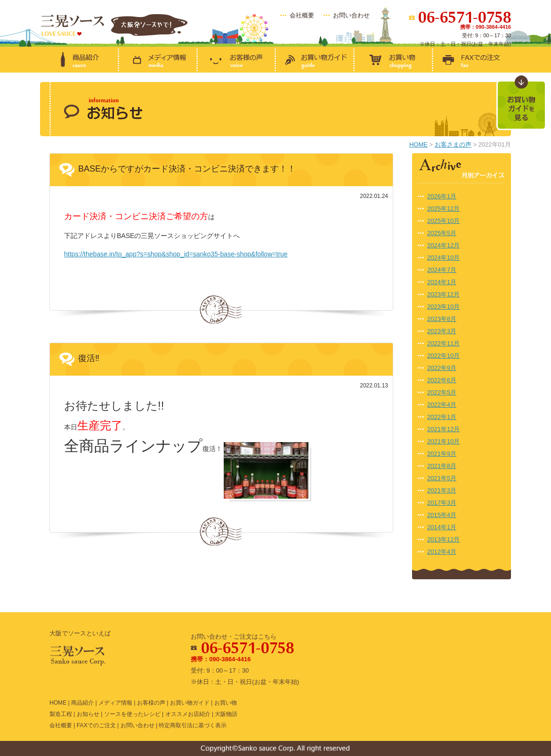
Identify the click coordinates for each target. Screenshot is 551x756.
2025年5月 (442, 233)
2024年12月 (443, 245)
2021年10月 (443, 441)
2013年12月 (443, 539)
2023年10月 (443, 307)
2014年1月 (442, 527)
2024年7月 (442, 270)
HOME (418, 144)
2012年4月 (442, 552)
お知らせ (88, 714)
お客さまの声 (453, 144)
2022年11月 (443, 343)
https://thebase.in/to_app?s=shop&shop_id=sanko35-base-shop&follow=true (176, 254)
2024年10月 (443, 258)
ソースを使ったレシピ (132, 714)
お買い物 (226, 703)
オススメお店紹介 (188, 714)
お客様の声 (151, 703)
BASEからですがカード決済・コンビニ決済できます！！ (187, 169)
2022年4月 (442, 405)
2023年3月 (442, 331)
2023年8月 (442, 319)
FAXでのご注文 (96, 725)
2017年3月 (442, 503)
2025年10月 (443, 221)
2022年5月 (442, 392)
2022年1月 (442, 417)
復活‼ (89, 358)
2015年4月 (442, 515)
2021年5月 (442, 478)
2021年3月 (442, 490)
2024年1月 (442, 282)
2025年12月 (443, 209)
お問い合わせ (351, 15)
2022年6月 (442, 380)
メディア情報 (115, 703)
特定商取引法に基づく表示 (193, 725)
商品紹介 (82, 703)
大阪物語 (226, 714)
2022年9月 (442, 368)
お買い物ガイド (190, 703)
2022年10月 (443, 356)
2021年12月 (443, 429)
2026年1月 (442, 196)
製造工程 (61, 714)
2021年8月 (442, 466)
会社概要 (302, 15)
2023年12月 (443, 294)
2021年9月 (442, 454)
